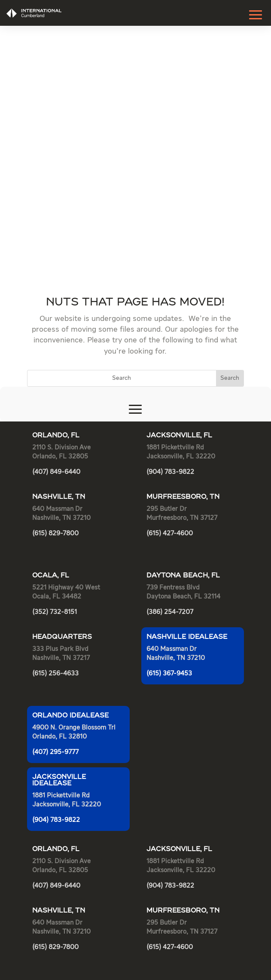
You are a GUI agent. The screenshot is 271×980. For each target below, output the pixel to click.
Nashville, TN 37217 (61, 389)
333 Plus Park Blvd (60, 380)
